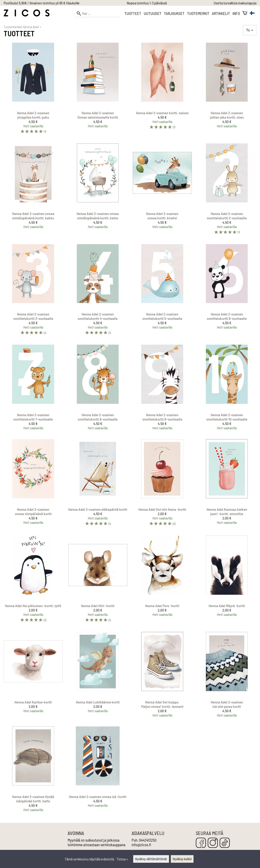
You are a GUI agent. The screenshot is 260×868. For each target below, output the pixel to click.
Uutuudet (153, 13)
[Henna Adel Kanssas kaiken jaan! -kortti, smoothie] (227, 485)
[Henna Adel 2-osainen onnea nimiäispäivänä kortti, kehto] (98, 191)
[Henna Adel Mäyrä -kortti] (227, 581)
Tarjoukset (174, 13)
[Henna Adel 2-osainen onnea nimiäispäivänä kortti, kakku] (33, 191)
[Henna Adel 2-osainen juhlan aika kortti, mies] (227, 90)
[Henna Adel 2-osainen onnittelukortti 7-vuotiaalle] (33, 389)
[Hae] (98, 13)
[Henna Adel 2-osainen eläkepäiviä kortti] (98, 485)
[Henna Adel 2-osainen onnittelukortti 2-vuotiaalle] (227, 191)
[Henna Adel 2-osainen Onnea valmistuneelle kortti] (98, 90)
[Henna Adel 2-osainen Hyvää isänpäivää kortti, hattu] (33, 771)
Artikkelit (221, 13)
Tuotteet (133, 13)
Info (236, 13)
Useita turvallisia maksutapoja (235, 3)
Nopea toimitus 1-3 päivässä (147, 3)
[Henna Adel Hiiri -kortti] (98, 581)
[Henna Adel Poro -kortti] (162, 581)
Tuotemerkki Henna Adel (22, 27)
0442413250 (148, 840)
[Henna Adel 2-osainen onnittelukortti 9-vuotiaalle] (162, 389)
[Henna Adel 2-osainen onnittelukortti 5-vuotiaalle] (162, 292)
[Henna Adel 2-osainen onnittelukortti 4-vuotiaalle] (98, 292)
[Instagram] (213, 843)
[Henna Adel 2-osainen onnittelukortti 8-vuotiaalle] (98, 389)
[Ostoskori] (245, 13)
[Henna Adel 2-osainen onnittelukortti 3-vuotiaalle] (33, 292)
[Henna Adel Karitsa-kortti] (33, 676)
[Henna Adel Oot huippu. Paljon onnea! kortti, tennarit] (162, 676)
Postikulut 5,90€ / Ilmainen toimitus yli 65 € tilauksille (42, 3)
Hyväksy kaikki (182, 859)
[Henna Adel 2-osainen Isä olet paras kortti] (227, 676)
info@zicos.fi (141, 845)
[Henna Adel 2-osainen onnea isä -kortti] (98, 771)
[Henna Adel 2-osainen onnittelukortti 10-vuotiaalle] (227, 389)
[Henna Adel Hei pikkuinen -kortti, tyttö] (33, 581)
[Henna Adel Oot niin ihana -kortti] (162, 485)
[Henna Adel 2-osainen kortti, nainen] (162, 90)
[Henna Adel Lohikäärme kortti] (98, 676)
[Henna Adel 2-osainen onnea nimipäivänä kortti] (33, 485)
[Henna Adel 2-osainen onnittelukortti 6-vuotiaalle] (227, 292)
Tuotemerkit (198, 13)
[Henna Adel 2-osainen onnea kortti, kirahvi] (162, 191)
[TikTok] (225, 843)
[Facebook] (201, 843)
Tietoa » (122, 859)
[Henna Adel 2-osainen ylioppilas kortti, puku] (33, 90)
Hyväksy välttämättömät (151, 859)
